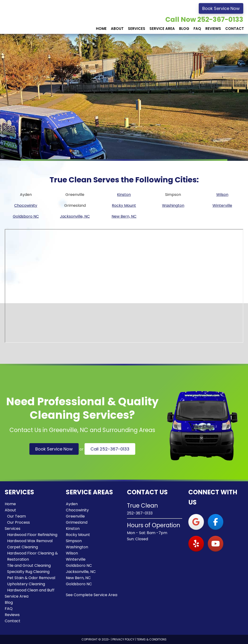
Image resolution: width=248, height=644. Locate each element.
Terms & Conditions (151, 639)
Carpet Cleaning (23, 547)
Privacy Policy (123, 639)
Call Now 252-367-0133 (204, 20)
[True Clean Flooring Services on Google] (196, 522)
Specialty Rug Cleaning (28, 572)
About (10, 510)
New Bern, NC (124, 216)
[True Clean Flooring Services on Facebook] (216, 522)
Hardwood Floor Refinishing (32, 535)
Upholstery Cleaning (26, 584)
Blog (9, 602)
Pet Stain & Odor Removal (31, 578)
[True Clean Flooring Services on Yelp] (196, 544)
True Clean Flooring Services (36, 17)
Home (10, 504)
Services (13, 529)
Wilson (222, 195)
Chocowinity (26, 205)
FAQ (9, 609)
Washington (173, 205)
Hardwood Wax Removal (30, 541)
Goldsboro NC (26, 216)
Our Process (18, 522)
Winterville (222, 205)
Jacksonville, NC (75, 216)
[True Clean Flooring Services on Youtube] (216, 544)
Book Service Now (221, 8)
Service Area (17, 596)
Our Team (16, 516)
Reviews (12, 615)
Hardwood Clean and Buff (31, 590)
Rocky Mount (124, 205)
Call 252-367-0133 (110, 449)
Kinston (124, 195)
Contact (13, 621)
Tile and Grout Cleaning (29, 565)
